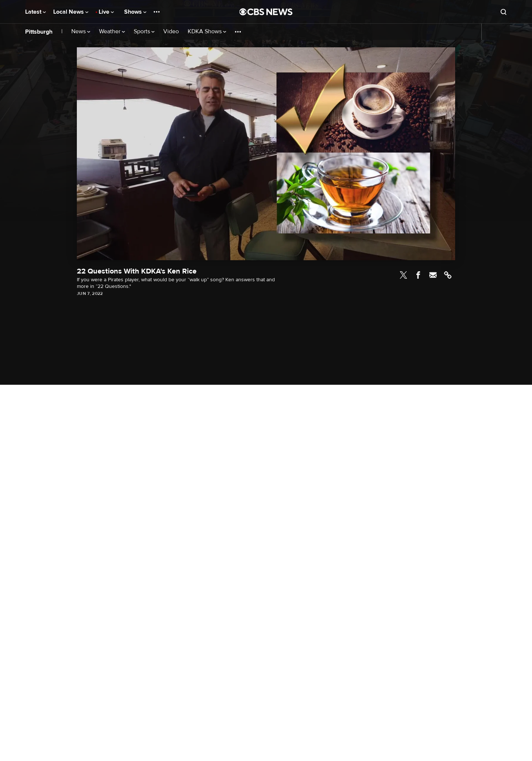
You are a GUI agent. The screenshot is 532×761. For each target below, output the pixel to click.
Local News (71, 12)
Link (448, 275)
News (81, 32)
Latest (35, 12)
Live (106, 12)
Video (171, 32)
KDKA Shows (207, 32)
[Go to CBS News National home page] (266, 12)
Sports (144, 32)
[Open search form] (504, 12)
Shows (135, 12)
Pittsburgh (39, 32)
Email (433, 275)
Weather (112, 32)
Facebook (418, 275)
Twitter (403, 275)
